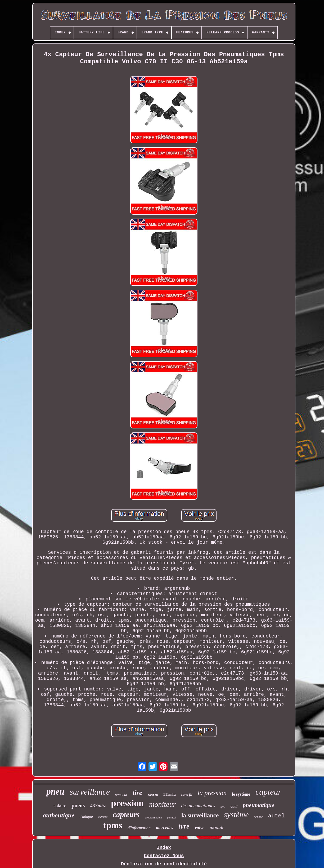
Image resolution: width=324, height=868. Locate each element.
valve (200, 828)
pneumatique (258, 805)
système (236, 814)
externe (103, 817)
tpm (223, 807)
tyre (184, 826)
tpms (113, 825)
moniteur (162, 804)
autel (276, 816)
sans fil (187, 794)
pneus (78, 805)
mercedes (165, 828)
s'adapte (86, 817)
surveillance (90, 792)
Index (164, 848)
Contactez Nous (164, 856)
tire (137, 793)
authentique (59, 815)
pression (127, 803)
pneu (55, 792)
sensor (258, 817)
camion (153, 795)
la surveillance (200, 815)
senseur (121, 795)
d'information (139, 828)
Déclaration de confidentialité (164, 864)
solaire (60, 806)
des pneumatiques (198, 806)
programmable (154, 817)
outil (234, 806)
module (217, 827)
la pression (212, 793)
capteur (268, 792)
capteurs (126, 814)
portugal (172, 818)
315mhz (170, 794)
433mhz (98, 806)
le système (241, 794)
